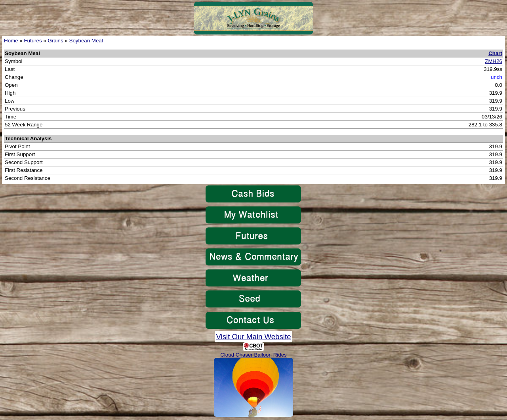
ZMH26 (494, 61)
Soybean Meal (86, 41)
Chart (495, 53)
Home (11, 41)
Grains (55, 41)
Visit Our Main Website (253, 337)
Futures (33, 41)
